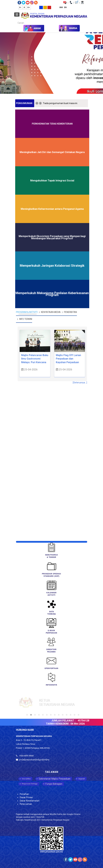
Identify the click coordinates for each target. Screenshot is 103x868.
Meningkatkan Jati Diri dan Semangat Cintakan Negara (52, 152)
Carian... (16, 20)
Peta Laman (26, 804)
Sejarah (82, 779)
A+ (29, 7)
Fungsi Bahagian (54, 784)
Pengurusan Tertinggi (30, 784)
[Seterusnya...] (80, 383)
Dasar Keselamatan (30, 801)
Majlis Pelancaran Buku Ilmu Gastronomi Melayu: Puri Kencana (35, 359)
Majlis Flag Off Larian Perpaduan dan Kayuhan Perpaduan (68, 359)
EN (65, 7)
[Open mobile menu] (17, 15)
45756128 (86, 721)
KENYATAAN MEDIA (51, 312)
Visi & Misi (26, 779)
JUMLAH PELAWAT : (66, 721)
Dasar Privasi (26, 797)
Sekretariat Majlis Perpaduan (55, 779)
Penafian (24, 794)
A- (20, 7)
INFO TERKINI (26, 319)
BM (61, 7)
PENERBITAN (70, 312)
